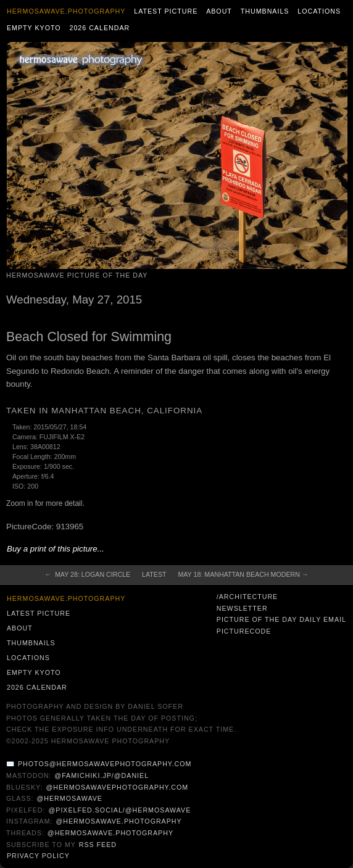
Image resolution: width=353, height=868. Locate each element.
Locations (319, 11)
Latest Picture (166, 11)
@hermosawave (69, 798)
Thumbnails (265, 11)
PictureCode (244, 631)
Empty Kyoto (34, 28)
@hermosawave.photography (118, 821)
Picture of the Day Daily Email (281, 619)
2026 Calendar (99, 28)
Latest (154, 574)
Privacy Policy (38, 856)
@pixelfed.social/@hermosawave (119, 810)
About (219, 11)
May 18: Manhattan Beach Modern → (243, 574)
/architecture (247, 597)
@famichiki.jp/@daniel (102, 775)
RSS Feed (98, 845)
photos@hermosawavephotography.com (105, 764)
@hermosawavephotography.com (118, 787)
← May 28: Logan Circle (88, 574)
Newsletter (242, 608)
